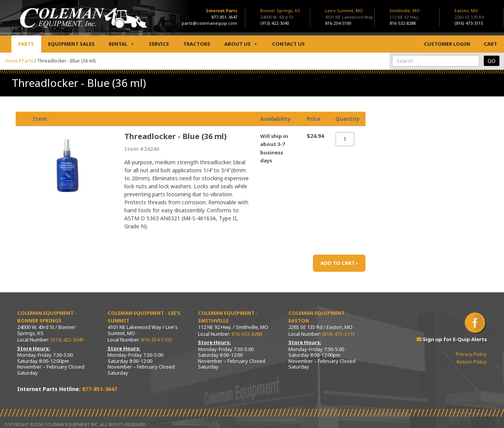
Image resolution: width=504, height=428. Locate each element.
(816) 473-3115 (469, 23)
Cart (490, 44)
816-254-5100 (338, 23)
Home (11, 61)
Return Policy (472, 362)
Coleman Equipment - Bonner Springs (47, 317)
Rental (122, 44)
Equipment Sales (71, 44)
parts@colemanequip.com (209, 23)
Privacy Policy (471, 354)
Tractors (197, 44)
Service (159, 44)
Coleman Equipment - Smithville (228, 317)
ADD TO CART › (339, 263)
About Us (241, 44)
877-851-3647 (224, 17)
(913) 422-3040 (275, 23)
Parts (26, 44)
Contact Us (288, 44)
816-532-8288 (403, 23)
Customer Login (447, 44)
